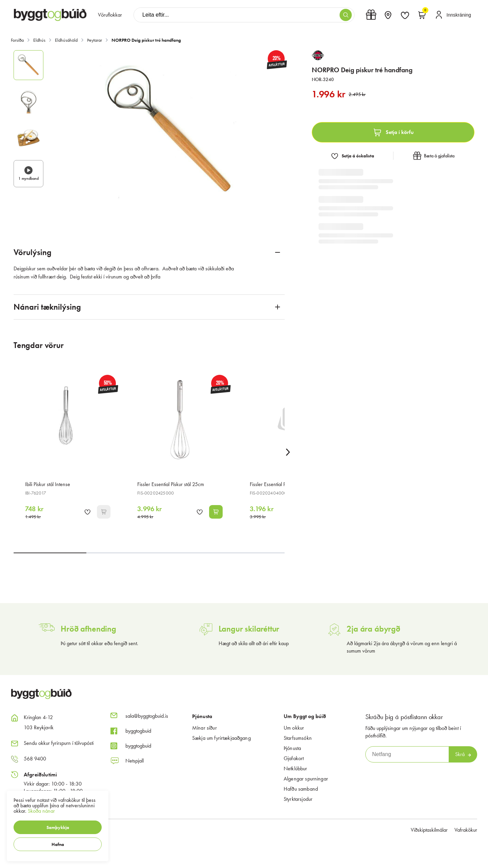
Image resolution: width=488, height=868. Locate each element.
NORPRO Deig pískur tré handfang (146, 40)
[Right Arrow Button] (288, 452)
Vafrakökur (466, 830)
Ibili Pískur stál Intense (48, 484)
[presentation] (110, 15)
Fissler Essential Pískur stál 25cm (171, 484)
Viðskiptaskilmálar (429, 830)
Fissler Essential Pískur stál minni (283, 484)
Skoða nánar (41, 811)
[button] (58, 827)
